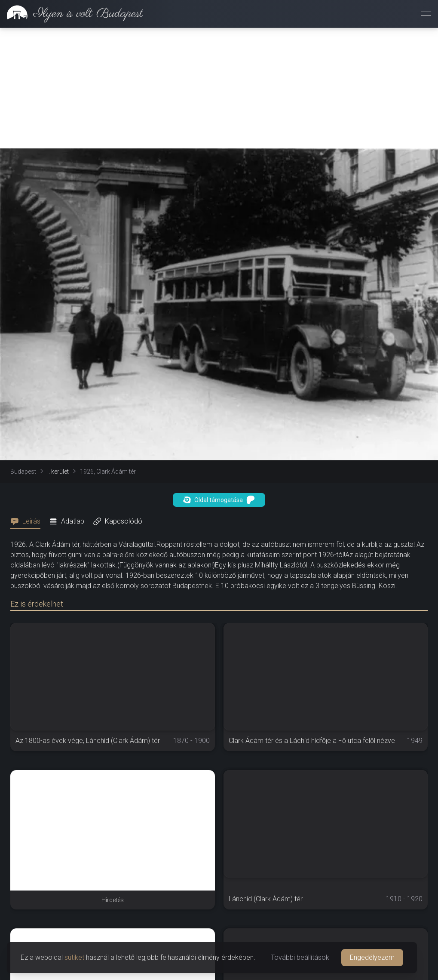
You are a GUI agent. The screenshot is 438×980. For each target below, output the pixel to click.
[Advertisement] (219, 88)
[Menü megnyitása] (426, 14)
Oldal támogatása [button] (219, 500)
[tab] (28, 521)
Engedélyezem (372, 957)
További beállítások (300, 957)
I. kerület (58, 472)
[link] (72, 14)
